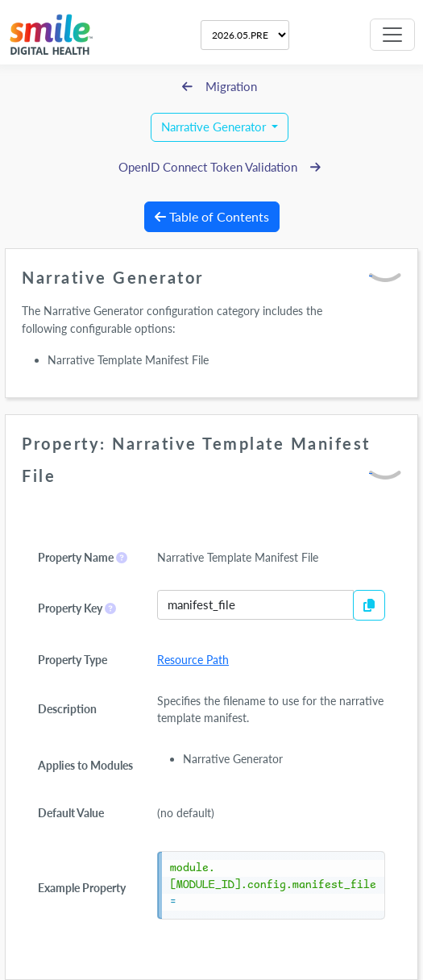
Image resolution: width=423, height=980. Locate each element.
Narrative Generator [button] (215, 127)
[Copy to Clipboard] (369, 605)
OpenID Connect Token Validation (220, 167)
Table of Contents (212, 216)
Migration (220, 87)
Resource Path (193, 660)
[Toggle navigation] (392, 35)
